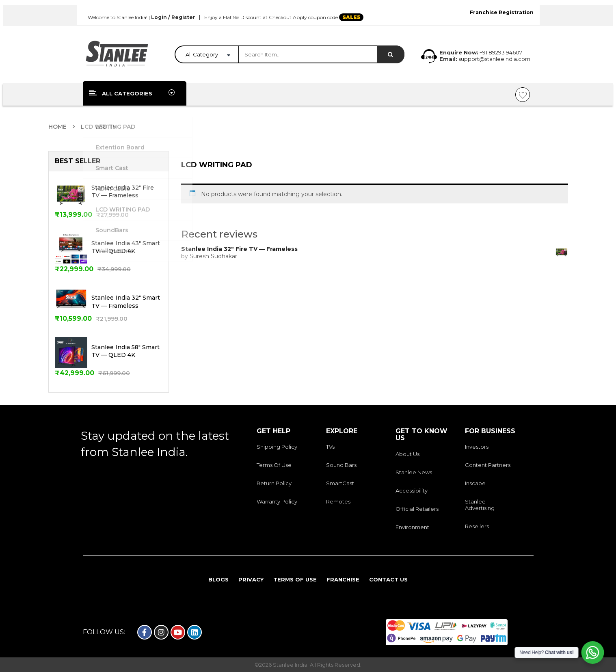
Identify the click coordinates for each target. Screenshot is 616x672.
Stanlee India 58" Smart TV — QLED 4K (125, 351)
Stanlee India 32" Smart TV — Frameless (126, 302)
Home (57, 127)
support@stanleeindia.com (494, 59)
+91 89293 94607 (501, 52)
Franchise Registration (502, 12)
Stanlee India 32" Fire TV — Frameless (123, 192)
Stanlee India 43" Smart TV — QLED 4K (126, 247)
